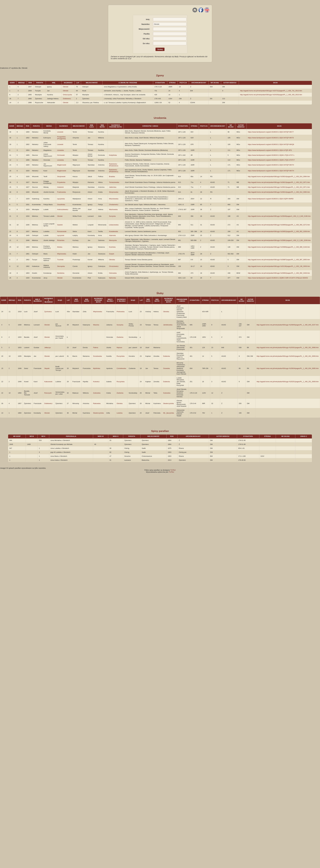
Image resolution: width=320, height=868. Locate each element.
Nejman (119, 348)
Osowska (166, 368)
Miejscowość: (144, 29)
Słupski (47, 368)
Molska (60, 247)
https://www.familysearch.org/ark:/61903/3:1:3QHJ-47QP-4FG (270, 150)
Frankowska (62, 192)
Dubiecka (166, 356)
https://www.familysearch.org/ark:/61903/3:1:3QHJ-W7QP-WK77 (271, 132)
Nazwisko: (146, 24)
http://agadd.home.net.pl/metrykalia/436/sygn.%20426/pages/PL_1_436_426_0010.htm (271, 95)
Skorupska (61, 266)
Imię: (148, 19)
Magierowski (62, 165)
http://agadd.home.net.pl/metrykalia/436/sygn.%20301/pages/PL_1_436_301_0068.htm (288, 348)
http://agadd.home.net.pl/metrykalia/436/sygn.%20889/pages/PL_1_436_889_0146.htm (279, 247)
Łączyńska (61, 199)
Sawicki (60, 225)
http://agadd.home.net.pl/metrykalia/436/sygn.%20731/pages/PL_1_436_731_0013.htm (271, 91)
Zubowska (97, 393)
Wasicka (96, 325)
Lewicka (120, 413)
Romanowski (62, 231)
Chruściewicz (114, 266)
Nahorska (112, 278)
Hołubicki (60, 187)
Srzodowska (97, 356)
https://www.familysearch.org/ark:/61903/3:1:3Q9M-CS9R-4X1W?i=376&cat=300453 (278, 278)
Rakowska (97, 403)
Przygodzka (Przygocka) (61, 138)
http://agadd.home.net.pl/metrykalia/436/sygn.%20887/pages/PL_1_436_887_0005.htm (279, 260)
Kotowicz (96, 382)
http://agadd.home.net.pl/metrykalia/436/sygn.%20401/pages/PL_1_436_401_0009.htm (288, 356)
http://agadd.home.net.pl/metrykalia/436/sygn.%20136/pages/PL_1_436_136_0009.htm (279, 266)
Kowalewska (113, 231)
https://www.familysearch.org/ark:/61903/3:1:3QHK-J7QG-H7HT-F (271, 160)
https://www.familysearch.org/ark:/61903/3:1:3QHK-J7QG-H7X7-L (271, 155)
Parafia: (147, 34)
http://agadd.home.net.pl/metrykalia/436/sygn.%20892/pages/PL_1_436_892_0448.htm (279, 273)
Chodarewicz (114, 205)
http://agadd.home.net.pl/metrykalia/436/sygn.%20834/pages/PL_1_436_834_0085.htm (288, 368)
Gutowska (167, 393)
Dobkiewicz (67, 99)
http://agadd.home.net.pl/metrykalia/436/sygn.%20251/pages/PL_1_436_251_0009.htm (288, 382)
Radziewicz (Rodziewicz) (114, 165)
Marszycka (113, 240)
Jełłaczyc (48, 348)
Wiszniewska (114, 199)
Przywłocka (61, 182)
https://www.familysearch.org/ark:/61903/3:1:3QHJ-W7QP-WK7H (271, 165)
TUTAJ (173, 470)
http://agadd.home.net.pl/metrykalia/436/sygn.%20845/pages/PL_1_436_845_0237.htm (288, 325)
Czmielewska (121, 368)
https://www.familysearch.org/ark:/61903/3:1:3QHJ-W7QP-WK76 (271, 138)
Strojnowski (61, 177)
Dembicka (61, 273)
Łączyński (61, 235)
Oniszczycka (67, 95)
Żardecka (120, 337)
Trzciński (60, 260)
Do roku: (146, 43)
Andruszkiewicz (63, 209)
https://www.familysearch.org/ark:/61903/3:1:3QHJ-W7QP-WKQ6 (271, 144)
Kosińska (112, 247)
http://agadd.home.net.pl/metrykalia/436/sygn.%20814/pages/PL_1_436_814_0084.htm (279, 177)
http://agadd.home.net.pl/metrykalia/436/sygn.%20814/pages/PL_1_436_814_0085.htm (279, 192)
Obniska (112, 260)
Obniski (66, 87)
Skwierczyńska (168, 403)
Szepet (111, 254)
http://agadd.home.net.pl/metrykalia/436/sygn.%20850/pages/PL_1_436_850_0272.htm (279, 225)
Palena (96, 348)
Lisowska (60, 150)
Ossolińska (61, 205)
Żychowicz (48, 312)
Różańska (61, 240)
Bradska (112, 177)
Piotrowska (121, 312)
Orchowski (61, 155)
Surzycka (112, 216)
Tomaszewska (114, 182)
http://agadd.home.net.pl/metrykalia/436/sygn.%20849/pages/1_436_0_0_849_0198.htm (279, 216)
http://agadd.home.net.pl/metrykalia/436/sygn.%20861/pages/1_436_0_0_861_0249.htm (279, 240)
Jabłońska (113, 187)
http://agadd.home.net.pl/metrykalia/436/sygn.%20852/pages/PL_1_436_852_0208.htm (279, 231)
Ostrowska (113, 273)
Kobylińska (113, 155)
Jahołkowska (168, 325)
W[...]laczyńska (169, 413)
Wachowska (113, 209)
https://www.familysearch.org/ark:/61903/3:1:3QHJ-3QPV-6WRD (271, 199)
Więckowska (62, 254)
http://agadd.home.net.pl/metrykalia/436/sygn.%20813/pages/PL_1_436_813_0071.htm (279, 182)
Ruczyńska (121, 356)
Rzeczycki (48, 393)
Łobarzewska (114, 225)
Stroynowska (114, 192)
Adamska (112, 235)
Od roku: (146, 39)
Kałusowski (48, 382)
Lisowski (60, 132)
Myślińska (97, 368)
